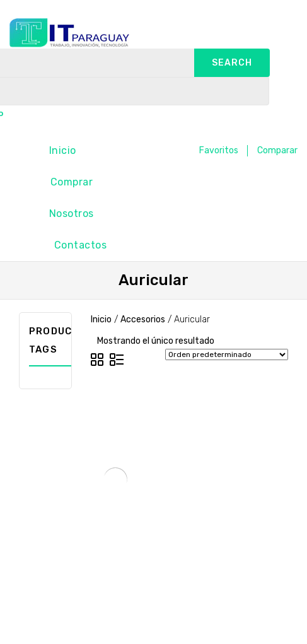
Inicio (63, 150)
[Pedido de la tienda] (227, 354)
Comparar (277, 150)
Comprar (72, 182)
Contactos (81, 245)
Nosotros (72, 214)
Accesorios (143, 319)
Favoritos (219, 150)
